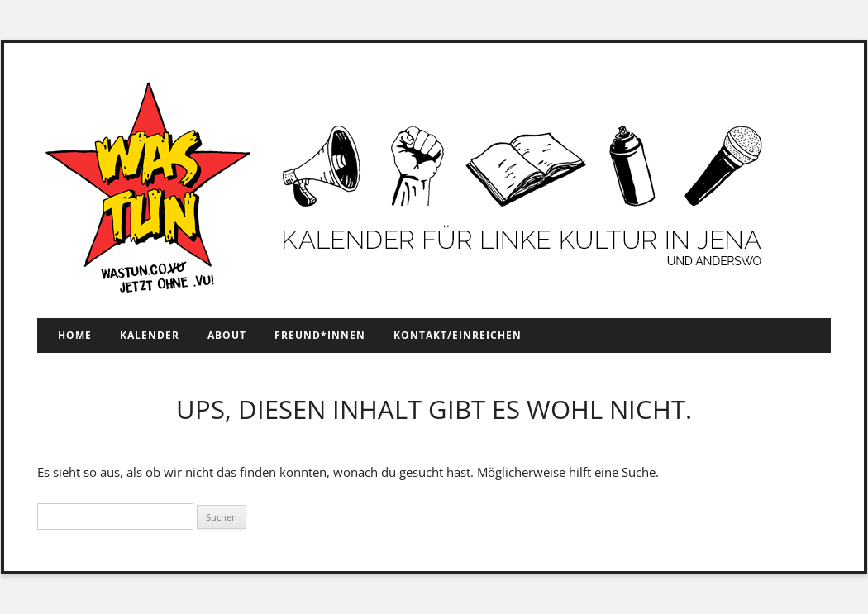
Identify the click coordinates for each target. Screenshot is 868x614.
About (227, 335)
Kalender (150, 335)
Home (75, 335)
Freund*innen (320, 335)
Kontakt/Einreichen (458, 335)
